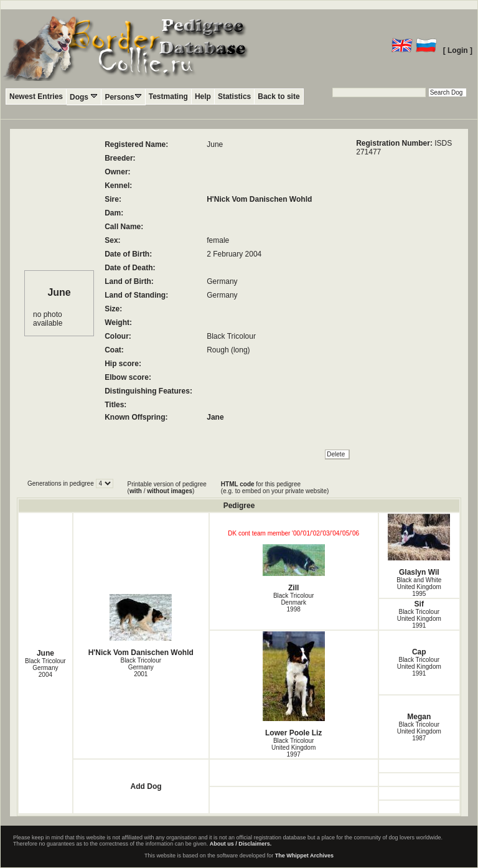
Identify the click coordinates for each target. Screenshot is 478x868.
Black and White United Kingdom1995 (419, 587)
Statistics (234, 97)
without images (170, 491)
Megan (419, 717)
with (136, 491)
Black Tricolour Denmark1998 (294, 602)
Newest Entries (36, 97)
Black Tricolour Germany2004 (45, 668)
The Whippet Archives (304, 856)
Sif (419, 604)
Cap (419, 652)
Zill (294, 568)
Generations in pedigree (62, 484)
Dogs (84, 97)
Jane (215, 417)
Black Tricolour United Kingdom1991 (419, 619)
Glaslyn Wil (419, 545)
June (45, 653)
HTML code (238, 484)
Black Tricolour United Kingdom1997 (293, 748)
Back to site (279, 97)
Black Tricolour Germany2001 (141, 667)
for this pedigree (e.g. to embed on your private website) (275, 488)
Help (203, 97)
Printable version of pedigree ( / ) (167, 488)
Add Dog (146, 786)
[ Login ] (458, 50)
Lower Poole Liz (294, 684)
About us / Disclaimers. (241, 844)
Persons (123, 97)
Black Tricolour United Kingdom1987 (419, 731)
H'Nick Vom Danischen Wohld (259, 199)
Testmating (168, 97)
